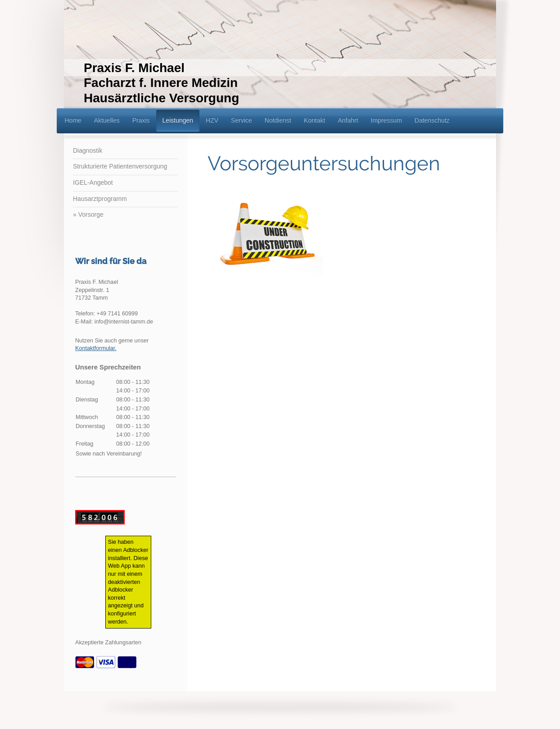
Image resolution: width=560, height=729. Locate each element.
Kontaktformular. (96, 348)
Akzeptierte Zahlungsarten (108, 642)
